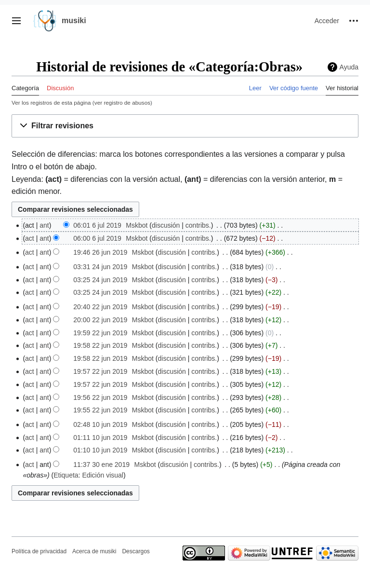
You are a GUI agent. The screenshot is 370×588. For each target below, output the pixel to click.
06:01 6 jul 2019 (97, 225)
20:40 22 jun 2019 (100, 307)
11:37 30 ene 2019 (101, 465)
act (30, 238)
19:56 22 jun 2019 (100, 397)
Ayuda (349, 67)
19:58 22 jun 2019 (100, 345)
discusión (166, 225)
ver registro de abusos (122, 103)
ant (44, 225)
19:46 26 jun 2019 (100, 252)
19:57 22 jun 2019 (100, 371)
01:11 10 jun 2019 (100, 438)
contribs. (198, 225)
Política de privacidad (39, 551)
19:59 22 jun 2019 (100, 333)
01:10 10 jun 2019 (100, 450)
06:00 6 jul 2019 (97, 238)
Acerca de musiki (94, 551)
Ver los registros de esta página (51, 103)
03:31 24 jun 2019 (100, 267)
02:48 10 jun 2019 (100, 424)
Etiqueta (66, 475)
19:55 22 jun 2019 (100, 410)
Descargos (136, 551)
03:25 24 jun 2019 (100, 280)
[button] (16, 21)
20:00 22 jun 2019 (100, 320)
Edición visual (103, 475)
